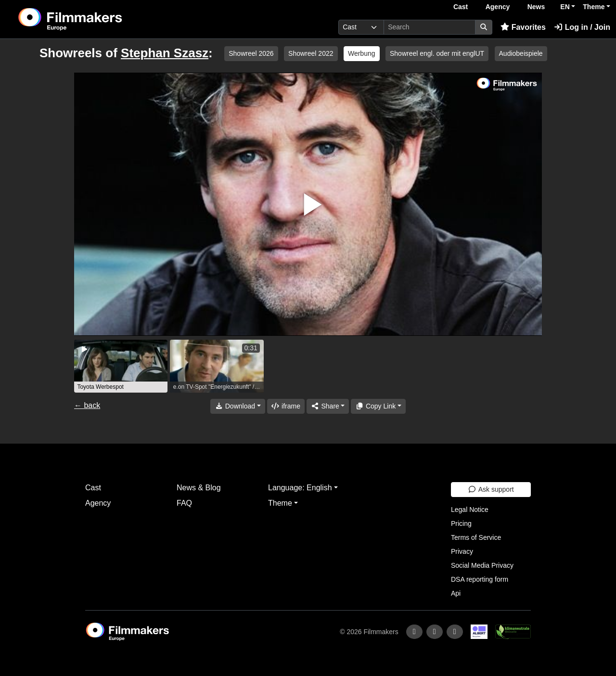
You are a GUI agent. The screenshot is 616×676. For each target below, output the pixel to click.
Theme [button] (594, 7)
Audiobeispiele (521, 53)
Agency (498, 7)
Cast (461, 7)
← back (87, 405)
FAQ (184, 503)
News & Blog (199, 488)
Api (456, 593)
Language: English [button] (300, 488)
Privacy (462, 551)
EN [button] (565, 7)
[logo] (94, 19)
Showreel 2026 (251, 53)
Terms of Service (476, 537)
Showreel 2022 (311, 53)
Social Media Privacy (482, 565)
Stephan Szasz (165, 53)
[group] (121, 366)
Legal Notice (470, 510)
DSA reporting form (480, 579)
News (536, 7)
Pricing (461, 523)
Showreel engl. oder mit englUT (437, 53)
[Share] (328, 406)
